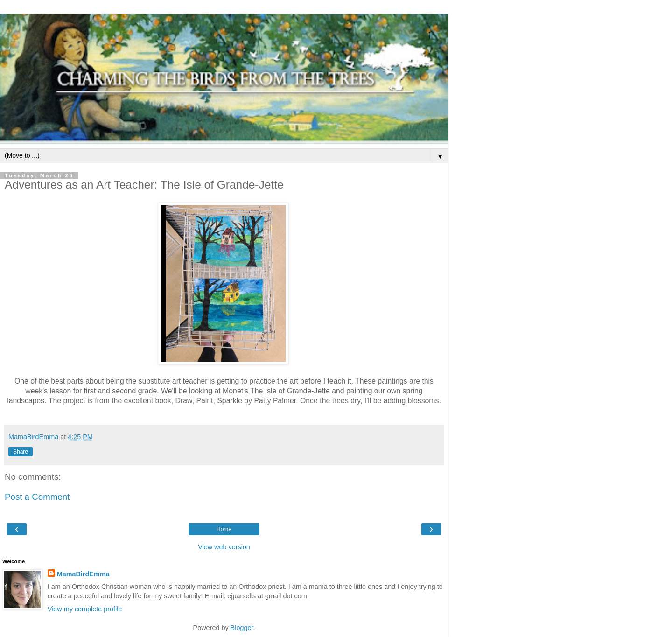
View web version (224, 547)
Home (224, 529)
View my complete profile (85, 609)
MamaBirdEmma (83, 574)
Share (21, 452)
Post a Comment (37, 497)
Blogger (242, 628)
